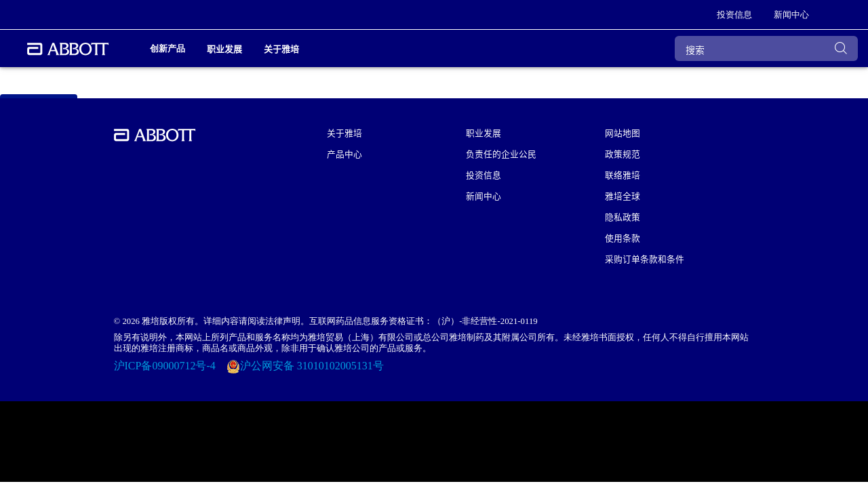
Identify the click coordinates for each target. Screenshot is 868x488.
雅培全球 (623, 196)
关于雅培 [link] (281, 48)
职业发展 (484, 133)
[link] (734, 15)
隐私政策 (623, 217)
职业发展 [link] (224, 48)
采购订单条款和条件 (645, 259)
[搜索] (766, 48)
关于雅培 (344, 133)
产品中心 (344, 154)
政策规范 (623, 154)
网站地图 (623, 133)
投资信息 (484, 175)
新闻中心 (484, 196)
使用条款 (623, 238)
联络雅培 (623, 175)
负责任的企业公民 (501, 154)
